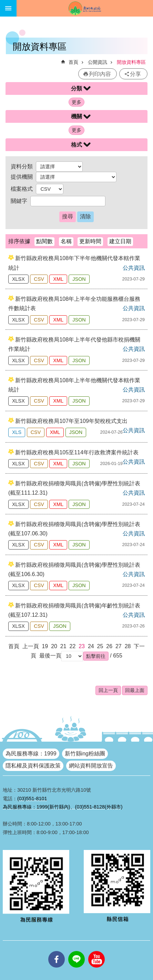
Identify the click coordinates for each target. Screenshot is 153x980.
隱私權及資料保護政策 (33, 766)
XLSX (18, 279)
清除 (85, 216)
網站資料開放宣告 (91, 766)
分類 (76, 88)
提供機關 (22, 177)
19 (45, 646)
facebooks (57, 951)
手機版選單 (8, 8)
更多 (76, 102)
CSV (39, 279)
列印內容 (100, 74)
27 (119, 646)
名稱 (66, 241)
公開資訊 (98, 62)
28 (128, 646)
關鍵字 (19, 201)
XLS (17, 432)
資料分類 (22, 166)
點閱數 (44, 241)
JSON (79, 279)
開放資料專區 (131, 62)
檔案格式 (22, 189)
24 (91, 646)
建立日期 (120, 241)
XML (58, 279)
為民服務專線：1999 (31, 754)
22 (73, 646)
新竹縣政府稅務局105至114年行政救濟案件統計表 (77, 452)
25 (100, 646)
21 (63, 646)
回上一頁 (108, 690)
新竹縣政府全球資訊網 (85, 8)
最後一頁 (50, 656)
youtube (96, 951)
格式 (76, 145)
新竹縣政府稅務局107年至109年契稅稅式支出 (71, 421)
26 (109, 646)
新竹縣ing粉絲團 (85, 754)
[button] (96, 656)
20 (54, 646)
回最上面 (135, 690)
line (76, 951)
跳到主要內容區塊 (4, 4)
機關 (76, 116)
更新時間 (90, 241)
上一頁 (31, 646)
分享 (135, 74)
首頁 (73, 62)
